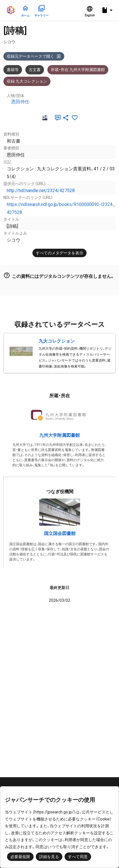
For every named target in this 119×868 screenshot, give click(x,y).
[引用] (57, 118)
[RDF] (44, 118)
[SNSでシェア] (66, 118)
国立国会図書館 (60, 533)
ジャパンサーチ (11, 10)
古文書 (35, 70)
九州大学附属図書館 (60, 435)
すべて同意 (78, 857)
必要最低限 (20, 857)
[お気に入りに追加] (75, 118)
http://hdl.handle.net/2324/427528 (41, 191)
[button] (108, 10)
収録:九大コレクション (27, 81)
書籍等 (13, 70)
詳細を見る (49, 857)
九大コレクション (57, 341)
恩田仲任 (20, 102)
